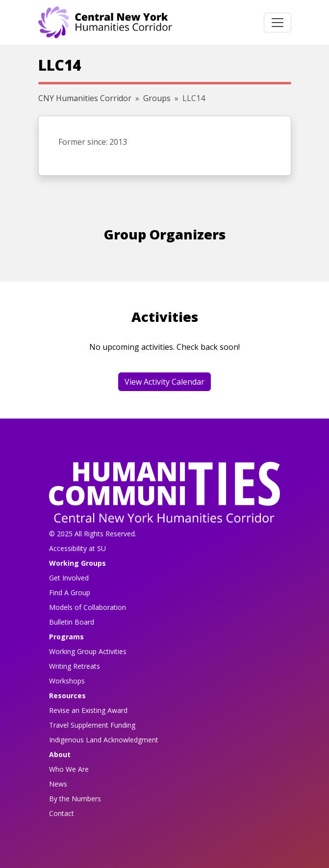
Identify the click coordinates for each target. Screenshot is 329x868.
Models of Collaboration (88, 607)
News (58, 784)
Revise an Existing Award (88, 710)
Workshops (67, 681)
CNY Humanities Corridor (85, 98)
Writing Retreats (75, 666)
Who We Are (69, 769)
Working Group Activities (88, 651)
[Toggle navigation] (278, 23)
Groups (157, 98)
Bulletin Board (72, 622)
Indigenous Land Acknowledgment (104, 740)
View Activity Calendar (164, 382)
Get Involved (69, 578)
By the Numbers (75, 799)
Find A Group (70, 592)
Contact (62, 813)
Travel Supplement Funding (92, 725)
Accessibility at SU (77, 548)
